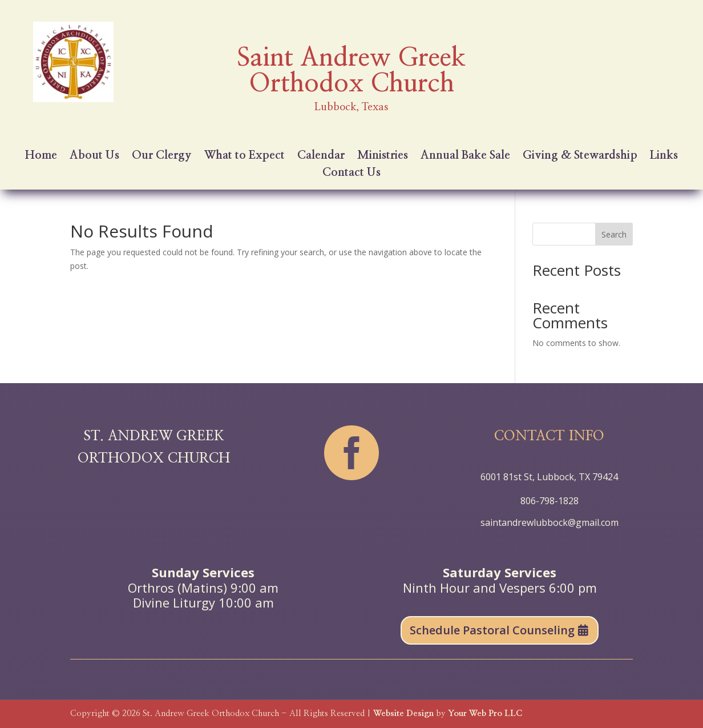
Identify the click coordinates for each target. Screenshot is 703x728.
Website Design (403, 713)
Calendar (321, 156)
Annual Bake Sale (465, 156)
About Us (94, 156)
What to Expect (245, 156)
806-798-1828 (550, 501)
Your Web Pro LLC (485, 713)
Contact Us (351, 173)
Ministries (383, 156)
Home (41, 156)
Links (664, 156)
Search (614, 234)
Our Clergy (162, 156)
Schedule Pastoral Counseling (492, 630)
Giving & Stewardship (580, 156)
